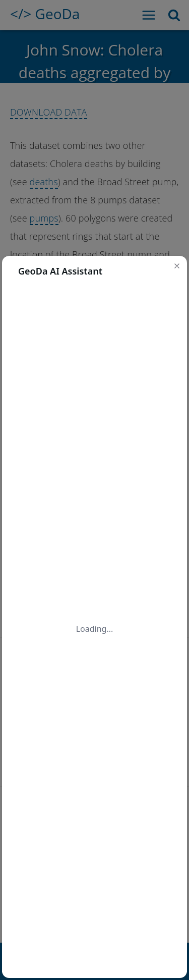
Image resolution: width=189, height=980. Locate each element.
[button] (177, 266)
